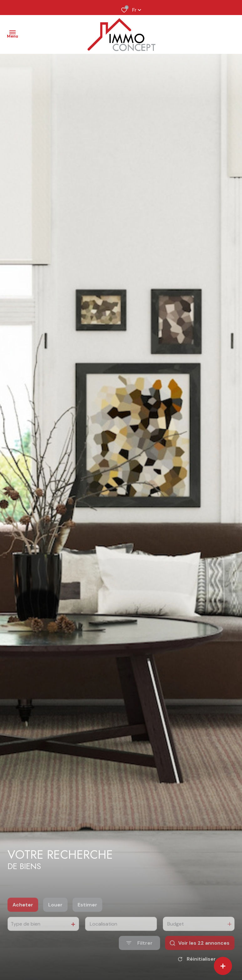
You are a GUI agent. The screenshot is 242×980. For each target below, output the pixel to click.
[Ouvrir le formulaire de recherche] (139, 955)
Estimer (87, 917)
